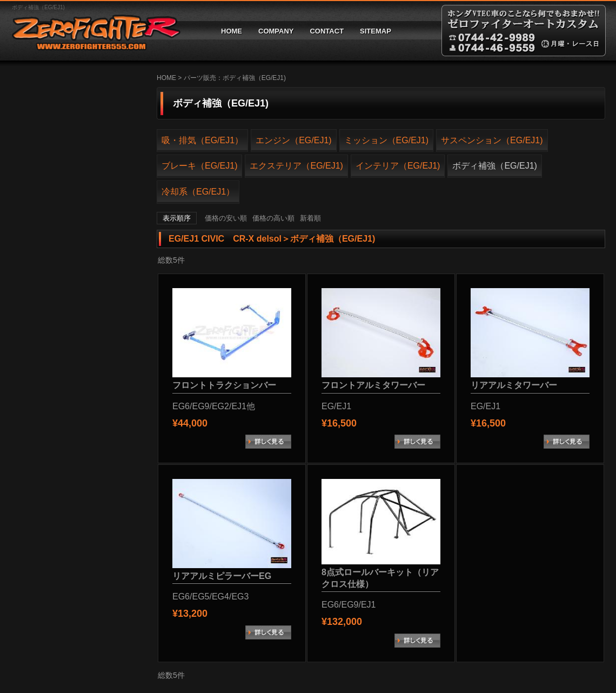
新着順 (310, 218)
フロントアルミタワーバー (373, 385)
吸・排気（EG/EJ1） (202, 140)
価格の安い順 (226, 218)
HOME (232, 31)
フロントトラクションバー (224, 385)
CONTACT (327, 31)
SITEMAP (376, 31)
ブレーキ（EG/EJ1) (199, 166)
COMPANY (276, 31)
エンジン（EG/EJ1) (293, 140)
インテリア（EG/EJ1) (398, 166)
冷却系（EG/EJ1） (198, 192)
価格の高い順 (273, 218)
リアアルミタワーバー (514, 385)
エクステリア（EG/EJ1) (296, 166)
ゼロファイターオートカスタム (92, 31)
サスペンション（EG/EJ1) (492, 140)
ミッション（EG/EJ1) (386, 140)
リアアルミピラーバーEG (222, 576)
